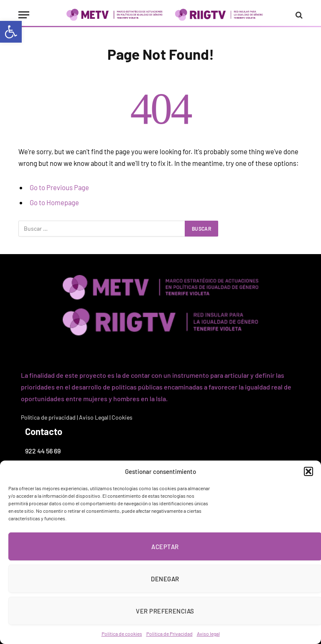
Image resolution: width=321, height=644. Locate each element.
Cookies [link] (122, 417)
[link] (11, 32)
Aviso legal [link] (208, 634)
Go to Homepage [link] (54, 202)
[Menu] (24, 15)
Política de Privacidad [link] (169, 634)
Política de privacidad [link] (48, 417)
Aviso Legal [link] (94, 417)
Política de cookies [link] (122, 634)
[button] (308, 471)
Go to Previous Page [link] (59, 187)
